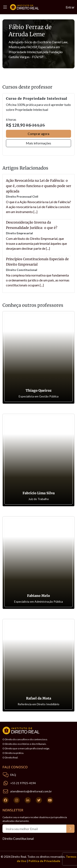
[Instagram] (17, 800)
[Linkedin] (28, 800)
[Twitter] (39, 800)
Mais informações (38, 143)
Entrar (70, 7)
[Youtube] (50, 800)
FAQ (13, 775)
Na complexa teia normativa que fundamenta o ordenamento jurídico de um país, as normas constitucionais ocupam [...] (38, 280)
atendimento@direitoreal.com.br (31, 791)
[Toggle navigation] (6, 7)
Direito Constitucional (18, 838)
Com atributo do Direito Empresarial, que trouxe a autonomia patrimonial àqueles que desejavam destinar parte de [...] (36, 243)
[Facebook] (6, 800)
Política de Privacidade (44, 861)
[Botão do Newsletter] (70, 829)
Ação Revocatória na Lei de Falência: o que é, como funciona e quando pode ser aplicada (38, 186)
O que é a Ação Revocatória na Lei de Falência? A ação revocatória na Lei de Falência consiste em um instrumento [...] (38, 207)
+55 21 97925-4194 (23, 783)
